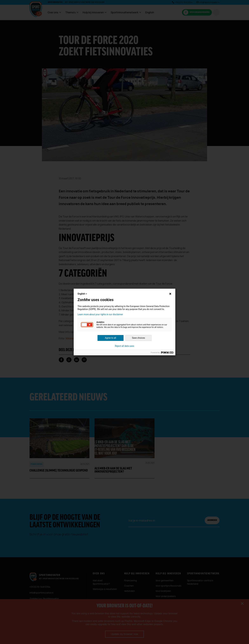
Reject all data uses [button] (125, 346)
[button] (87, 325)
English (83, 294)
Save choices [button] (138, 338)
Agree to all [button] (111, 338)
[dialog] (124, 322)
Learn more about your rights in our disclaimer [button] (100, 314)
